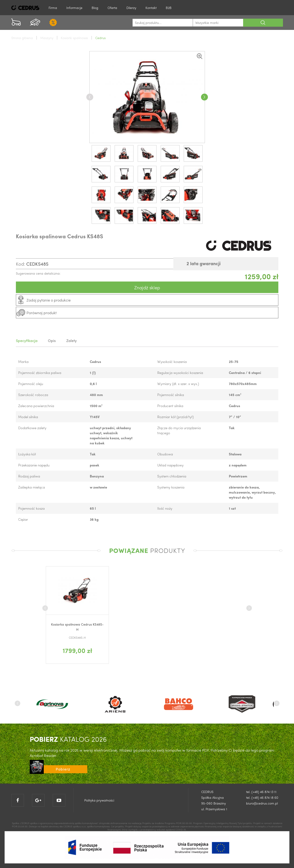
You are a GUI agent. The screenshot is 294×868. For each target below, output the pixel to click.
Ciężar (23, 519)
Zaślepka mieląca (32, 487)
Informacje (74, 8)
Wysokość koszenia (172, 362)
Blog (95, 8)
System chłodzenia (172, 476)
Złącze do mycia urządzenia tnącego (179, 430)
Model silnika (28, 417)
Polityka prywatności (99, 800)
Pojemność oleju (31, 384)
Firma (53, 8)
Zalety (74, 341)
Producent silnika (170, 406)
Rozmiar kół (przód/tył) (175, 417)
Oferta (112, 8)
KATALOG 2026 (68, 739)
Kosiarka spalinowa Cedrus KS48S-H (77, 627)
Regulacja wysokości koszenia (180, 373)
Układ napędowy (170, 465)
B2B (169, 8)
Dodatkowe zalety (32, 428)
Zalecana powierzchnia (36, 406)
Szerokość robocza (33, 395)
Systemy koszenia (171, 487)
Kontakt (151, 8)
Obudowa (165, 454)
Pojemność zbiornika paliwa (40, 373)
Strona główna (22, 38)
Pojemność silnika (171, 395)
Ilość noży (165, 508)
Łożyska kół (27, 454)
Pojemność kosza (31, 508)
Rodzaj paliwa (29, 476)
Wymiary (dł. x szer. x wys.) (178, 384)
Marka (23, 362)
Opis (53, 341)
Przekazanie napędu (34, 465)
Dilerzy (131, 8)
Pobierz (63, 769)
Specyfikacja (27, 341)
